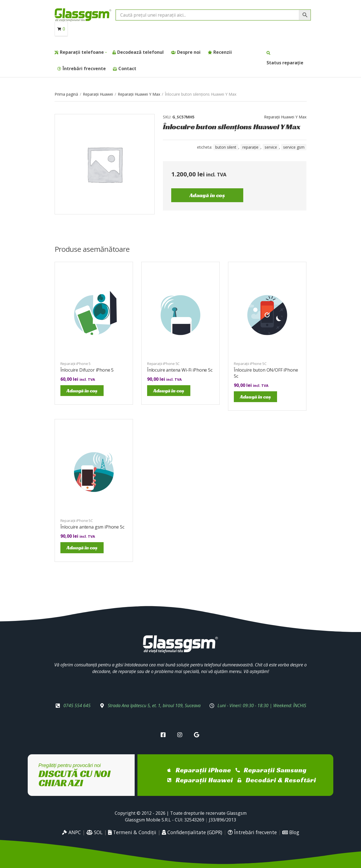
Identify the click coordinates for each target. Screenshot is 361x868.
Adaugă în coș (207, 195)
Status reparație (285, 63)
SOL (94, 832)
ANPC (71, 832)
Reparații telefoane (82, 52)
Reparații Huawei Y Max (139, 94)
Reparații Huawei (98, 94)
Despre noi (189, 52)
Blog (291, 832)
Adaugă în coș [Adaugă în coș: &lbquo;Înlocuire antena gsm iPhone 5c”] (82, 548)
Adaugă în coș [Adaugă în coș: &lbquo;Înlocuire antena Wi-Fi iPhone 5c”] (169, 391)
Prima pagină (66, 94)
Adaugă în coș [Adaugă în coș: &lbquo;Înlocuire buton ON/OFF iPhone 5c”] (255, 397)
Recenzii (223, 52)
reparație (250, 147)
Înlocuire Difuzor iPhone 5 (87, 370)
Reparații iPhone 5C (163, 364)
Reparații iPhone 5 (76, 364)
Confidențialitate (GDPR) (192, 832)
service (271, 147)
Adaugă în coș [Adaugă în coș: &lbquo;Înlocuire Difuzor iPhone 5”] (82, 391)
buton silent (226, 147)
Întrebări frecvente (84, 68)
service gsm (294, 147)
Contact (127, 68)
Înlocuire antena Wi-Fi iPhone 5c (180, 370)
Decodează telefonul (140, 52)
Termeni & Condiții (132, 832)
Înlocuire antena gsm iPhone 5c (92, 527)
